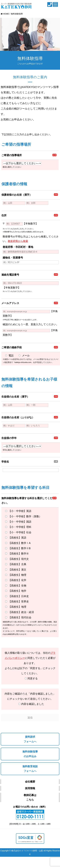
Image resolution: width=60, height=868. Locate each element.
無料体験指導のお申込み (30, 754)
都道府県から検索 (18, 241)
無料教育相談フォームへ (30, 769)
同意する (30, 679)
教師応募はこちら (30, 797)
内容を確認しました (30, 704)
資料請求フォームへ (30, 739)
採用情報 (30, 788)
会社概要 (30, 782)
